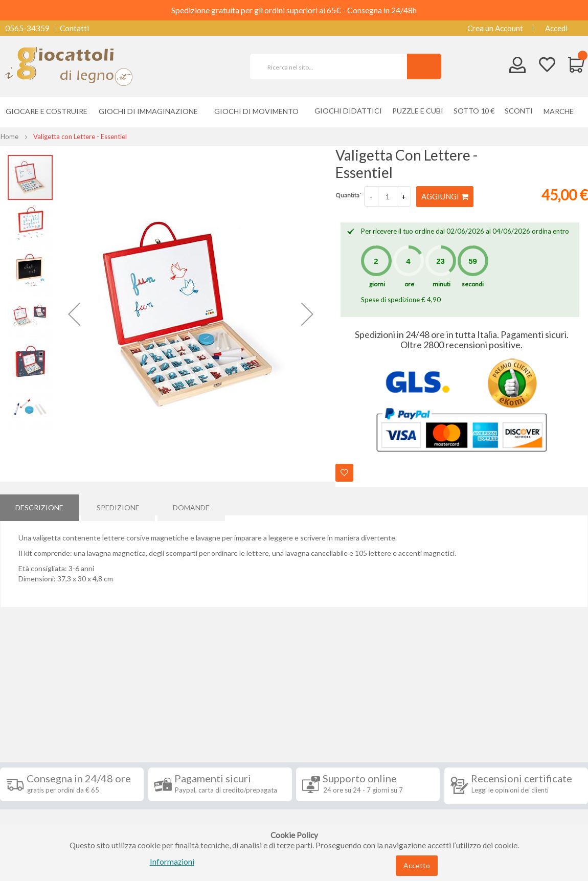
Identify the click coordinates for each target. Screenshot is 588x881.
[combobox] (333, 66)
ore (409, 284)
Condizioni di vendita (43, 755)
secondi (473, 284)
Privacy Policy (32, 801)
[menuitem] (561, 111)
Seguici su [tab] (129, 716)
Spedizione (118, 504)
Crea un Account (495, 28)
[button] (74, 314)
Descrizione (39, 504)
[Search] (424, 66)
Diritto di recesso (38, 771)
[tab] (39, 504)
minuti (442, 284)
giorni (377, 284)
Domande (191, 504)
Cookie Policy (31, 817)
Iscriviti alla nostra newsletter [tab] (344, 722)
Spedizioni (25, 740)
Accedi (556, 28)
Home (9, 137)
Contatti (74, 28)
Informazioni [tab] (37, 716)
